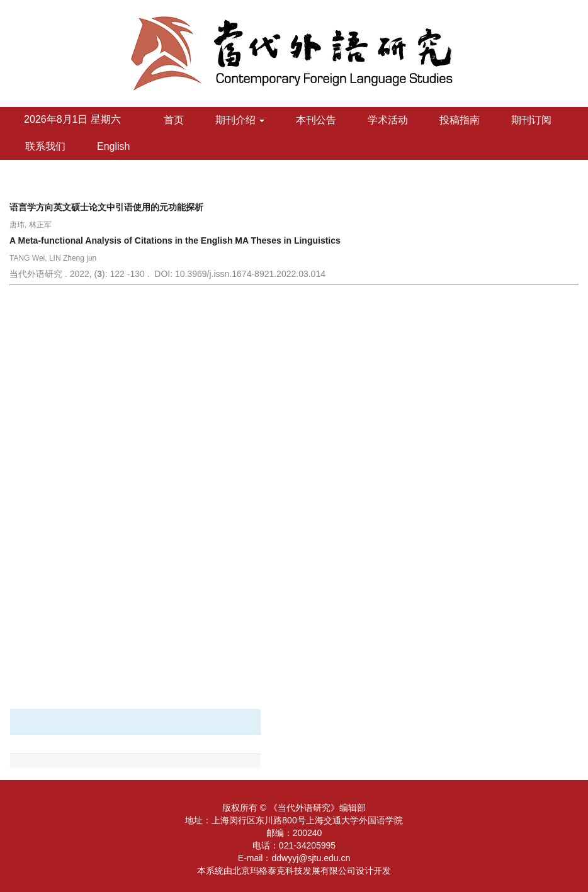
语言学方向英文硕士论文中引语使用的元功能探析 (106, 207)
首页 (174, 120)
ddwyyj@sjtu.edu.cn (311, 858)
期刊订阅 (531, 120)
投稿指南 (460, 120)
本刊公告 (316, 120)
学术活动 (388, 120)
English (113, 146)
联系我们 (45, 146)
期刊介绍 (240, 120)
